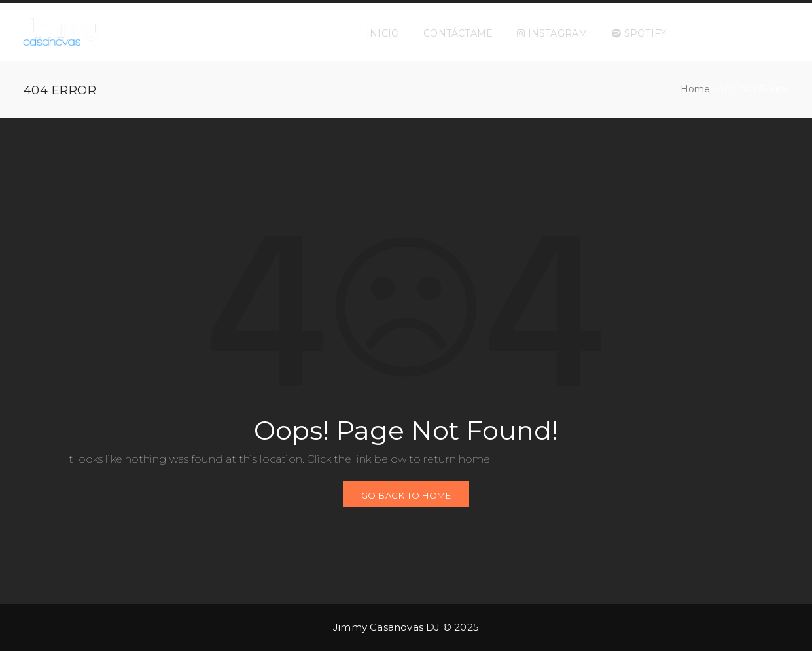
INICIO (383, 33)
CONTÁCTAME (458, 33)
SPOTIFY (639, 33)
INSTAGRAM (552, 33)
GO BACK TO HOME (406, 495)
